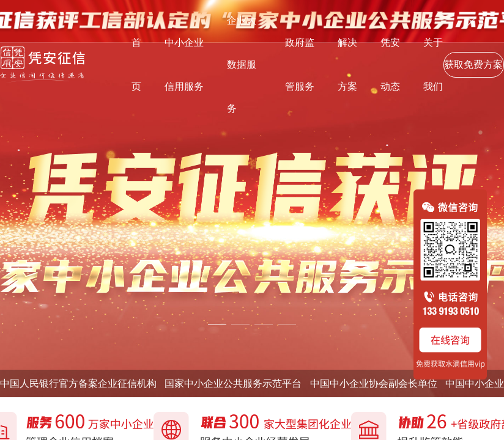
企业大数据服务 (242, 64)
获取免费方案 (473, 64)
